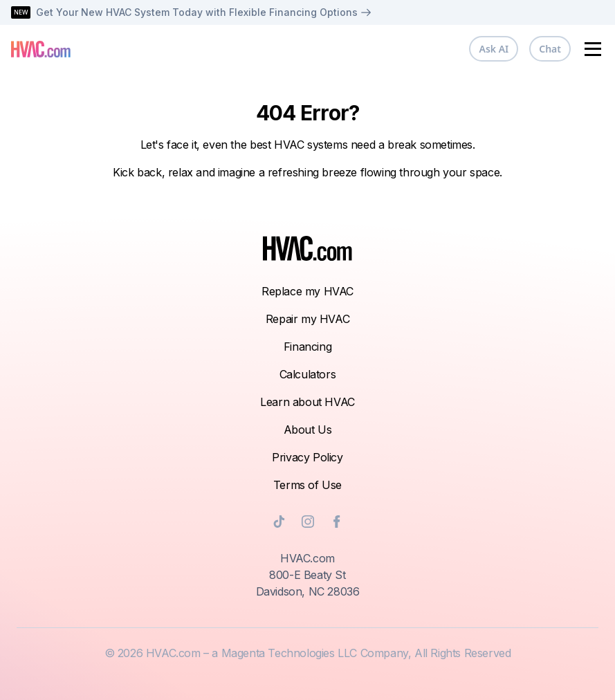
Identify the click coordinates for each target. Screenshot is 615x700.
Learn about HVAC (307, 402)
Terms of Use (307, 485)
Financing (307, 347)
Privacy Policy (307, 457)
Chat (550, 49)
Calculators (308, 374)
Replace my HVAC (307, 291)
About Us (308, 430)
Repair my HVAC (307, 319)
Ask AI (494, 49)
